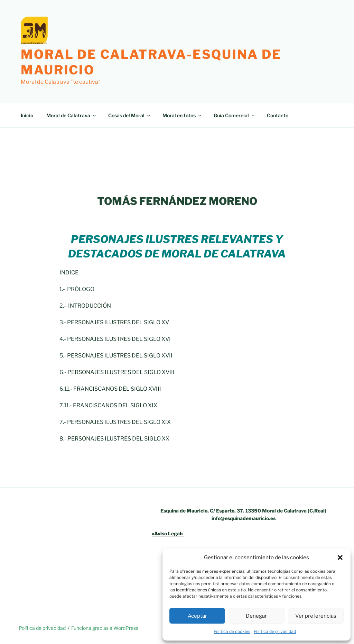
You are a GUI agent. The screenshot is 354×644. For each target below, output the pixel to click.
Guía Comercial (235, 115)
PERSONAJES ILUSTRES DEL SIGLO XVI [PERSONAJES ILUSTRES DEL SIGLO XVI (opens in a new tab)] (119, 339)
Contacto (278, 115)
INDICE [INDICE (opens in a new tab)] (69, 273)
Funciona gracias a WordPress (105, 628)
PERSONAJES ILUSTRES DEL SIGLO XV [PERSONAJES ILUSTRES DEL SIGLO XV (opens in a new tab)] (118, 322)
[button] (340, 557)
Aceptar (197, 616)
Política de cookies (232, 631)
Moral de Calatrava (72, 115)
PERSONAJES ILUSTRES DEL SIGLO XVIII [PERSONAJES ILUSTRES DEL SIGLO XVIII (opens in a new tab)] (121, 372)
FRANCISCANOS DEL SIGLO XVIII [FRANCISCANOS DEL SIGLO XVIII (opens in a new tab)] (117, 389)
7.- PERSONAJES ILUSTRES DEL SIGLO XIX (115, 422)
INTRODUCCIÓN (89, 306)
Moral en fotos (182, 115)
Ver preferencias (316, 616)
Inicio (27, 115)
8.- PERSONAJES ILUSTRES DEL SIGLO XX (114, 439)
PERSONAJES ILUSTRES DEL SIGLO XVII (120, 356)
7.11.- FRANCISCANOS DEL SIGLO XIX (108, 405)
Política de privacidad (275, 631)
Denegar (256, 616)
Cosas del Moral (130, 115)
